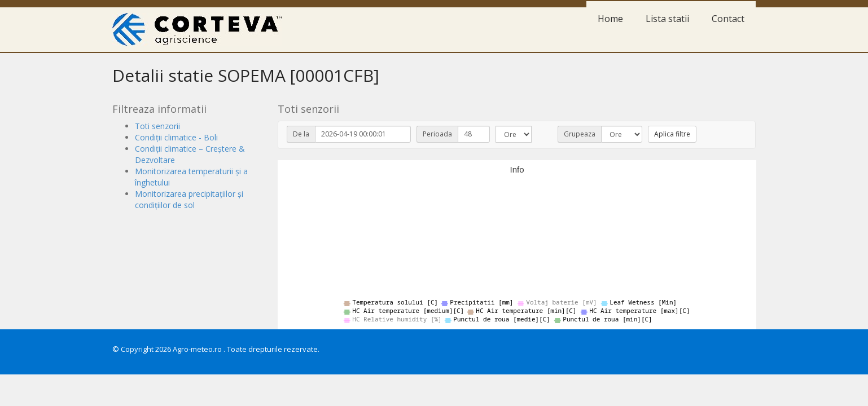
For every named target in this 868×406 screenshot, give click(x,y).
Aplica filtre (672, 134)
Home (610, 19)
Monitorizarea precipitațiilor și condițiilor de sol (189, 199)
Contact (728, 19)
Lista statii (667, 19)
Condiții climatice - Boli (176, 137)
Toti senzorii (157, 126)
